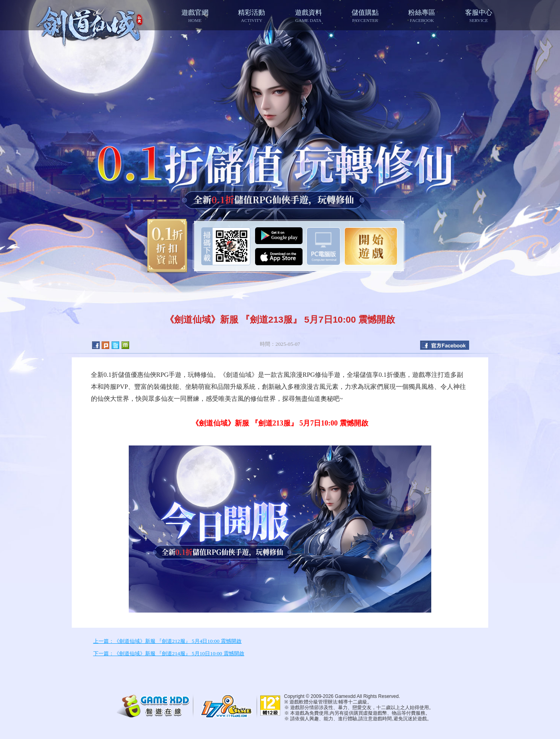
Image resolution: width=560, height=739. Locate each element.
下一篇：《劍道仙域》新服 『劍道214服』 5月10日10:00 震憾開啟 (169, 653)
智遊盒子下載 (323, 246)
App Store (279, 257)
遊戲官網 (195, 16)
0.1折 (164, 246)
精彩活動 (252, 16)
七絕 (91, 25)
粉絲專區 (422, 16)
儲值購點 (365, 16)
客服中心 (479, 16)
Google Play (279, 236)
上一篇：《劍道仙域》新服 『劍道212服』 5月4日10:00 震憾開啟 (167, 641)
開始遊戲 (371, 246)
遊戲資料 (308, 16)
